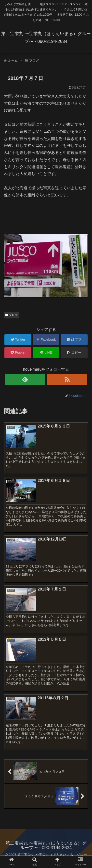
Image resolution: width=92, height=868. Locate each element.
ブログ (12, 315)
